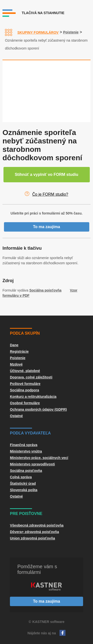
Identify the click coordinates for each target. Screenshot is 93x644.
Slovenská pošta (24, 490)
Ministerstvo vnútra (26, 451)
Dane (14, 345)
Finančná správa (24, 445)
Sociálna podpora (24, 390)
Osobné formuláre (25, 403)
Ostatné (16, 416)
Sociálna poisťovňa (45, 290)
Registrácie (19, 351)
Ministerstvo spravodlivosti (32, 464)
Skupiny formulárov (38, 32)
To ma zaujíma (46, 227)
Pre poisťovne (26, 514)
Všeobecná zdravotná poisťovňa (37, 525)
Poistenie (71, 32)
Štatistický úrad (23, 483)
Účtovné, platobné (25, 371)
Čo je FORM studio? (50, 194)
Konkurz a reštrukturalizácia (33, 397)
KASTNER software (48, 622)
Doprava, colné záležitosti (31, 377)
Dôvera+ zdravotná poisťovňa (34, 532)
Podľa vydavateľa (30, 433)
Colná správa (21, 477)
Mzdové (16, 364)
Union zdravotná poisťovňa (32, 538)
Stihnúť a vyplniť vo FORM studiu (46, 174)
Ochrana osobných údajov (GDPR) (38, 409)
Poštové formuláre (25, 384)
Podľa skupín (25, 333)
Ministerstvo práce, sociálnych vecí (39, 458)
